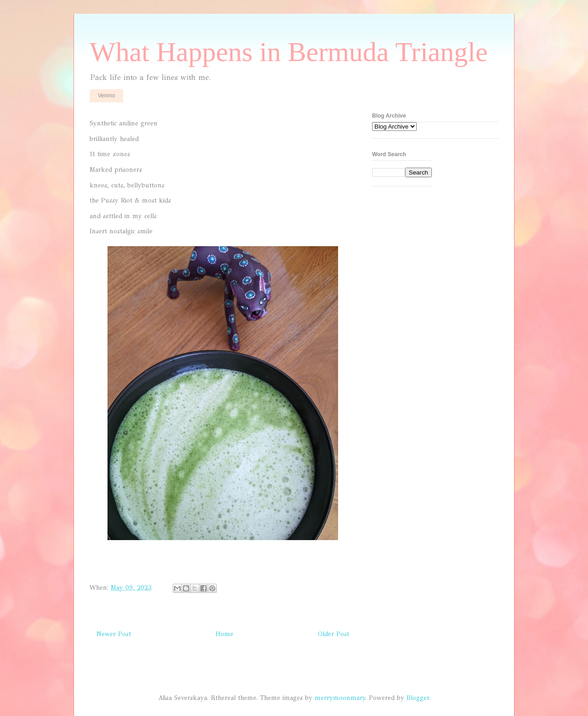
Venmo (106, 96)
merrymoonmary (340, 698)
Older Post (334, 634)
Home (224, 634)
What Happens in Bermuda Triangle (289, 52)
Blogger (418, 698)
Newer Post (114, 634)
